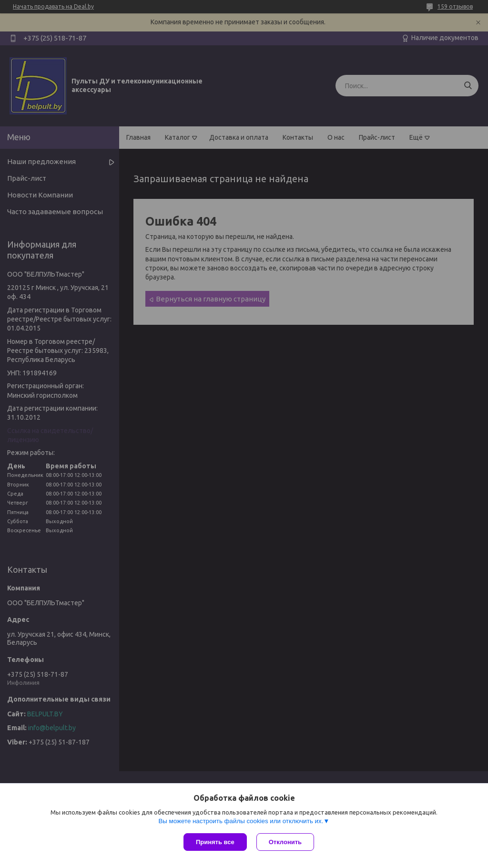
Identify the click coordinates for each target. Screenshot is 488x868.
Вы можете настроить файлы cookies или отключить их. (241, 821)
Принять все (215, 842)
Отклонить (285, 842)
